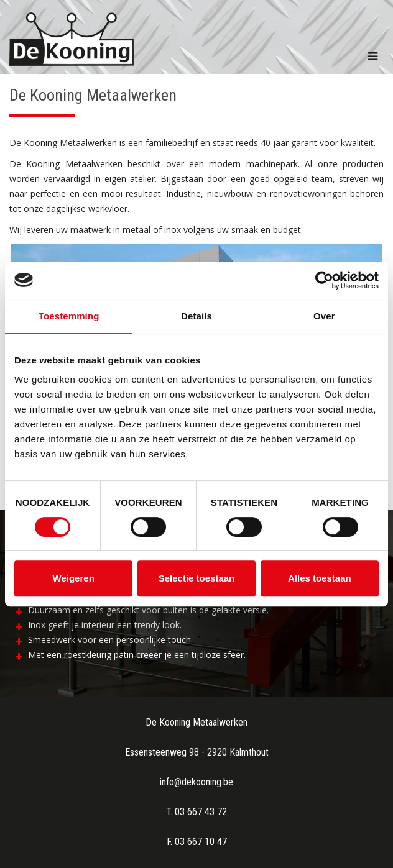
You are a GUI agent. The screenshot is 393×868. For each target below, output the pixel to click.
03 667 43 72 (201, 812)
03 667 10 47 (201, 842)
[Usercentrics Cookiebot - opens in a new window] (324, 280)
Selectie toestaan (197, 578)
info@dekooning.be (196, 782)
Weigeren (74, 578)
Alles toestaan (320, 578)
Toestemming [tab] (69, 316)
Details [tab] (196, 316)
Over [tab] (324, 316)
